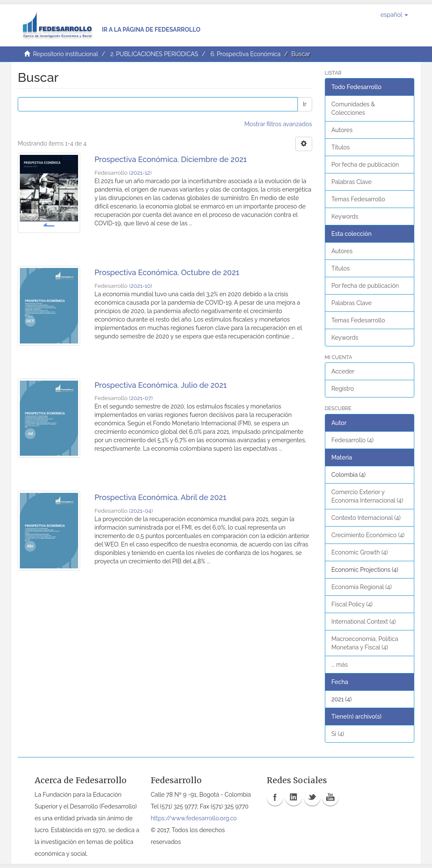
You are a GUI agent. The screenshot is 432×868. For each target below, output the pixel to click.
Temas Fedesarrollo (358, 199)
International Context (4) (364, 622)
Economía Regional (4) (362, 587)
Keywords (345, 216)
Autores (342, 130)
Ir (305, 104)
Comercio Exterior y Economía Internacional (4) (367, 496)
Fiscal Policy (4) (352, 604)
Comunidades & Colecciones (353, 108)
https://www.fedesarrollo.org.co (194, 818)
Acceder (343, 371)
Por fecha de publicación (365, 165)
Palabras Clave (352, 182)
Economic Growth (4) (360, 552)
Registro (343, 389)
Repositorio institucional (65, 54)
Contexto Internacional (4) (366, 518)
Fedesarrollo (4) (353, 440)
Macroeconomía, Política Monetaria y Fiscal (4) (365, 643)
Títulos (341, 147)
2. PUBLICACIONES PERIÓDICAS (154, 54)
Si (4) (338, 734)
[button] (394, 15)
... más (340, 665)
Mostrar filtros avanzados (278, 124)
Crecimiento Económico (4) (368, 535)
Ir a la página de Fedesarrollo (151, 30)
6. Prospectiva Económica (246, 54)
